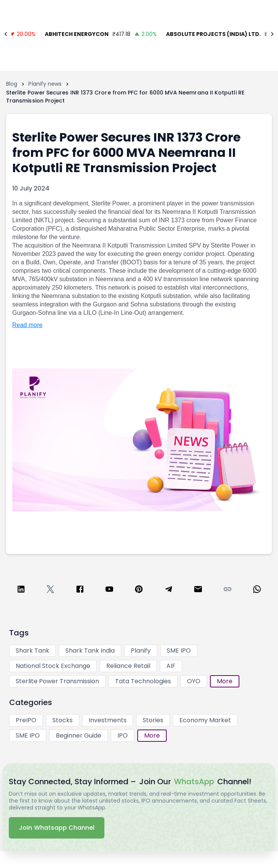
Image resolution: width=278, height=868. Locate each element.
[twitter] (50, 590)
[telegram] (169, 590)
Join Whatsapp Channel (57, 828)
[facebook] (80, 590)
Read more (27, 325)
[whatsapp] (257, 590)
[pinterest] (139, 590)
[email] (198, 590)
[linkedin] (21, 590)
